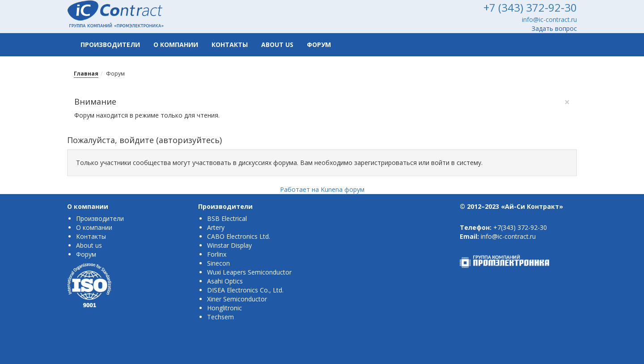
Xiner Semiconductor (237, 299)
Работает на (299, 189)
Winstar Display (229, 245)
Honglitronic (225, 308)
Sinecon (218, 263)
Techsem (220, 317)
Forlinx (217, 254)
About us (277, 44)
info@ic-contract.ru (549, 19)
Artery (216, 227)
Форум (319, 44)
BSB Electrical (227, 218)
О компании (176, 44)
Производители (110, 44)
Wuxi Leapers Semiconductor (249, 272)
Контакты (230, 44)
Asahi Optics (225, 281)
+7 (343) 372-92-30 (530, 7)
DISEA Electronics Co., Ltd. (245, 290)
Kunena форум (343, 189)
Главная (86, 74)
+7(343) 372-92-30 (520, 227)
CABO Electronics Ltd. (239, 236)
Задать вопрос (554, 28)
